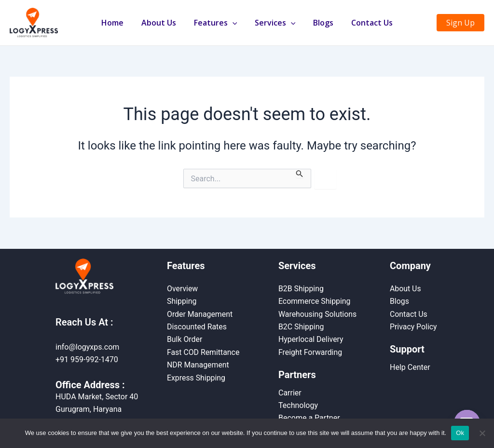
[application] (233, 23)
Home (118, 23)
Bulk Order (185, 339)
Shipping (182, 301)
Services (274, 23)
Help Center (410, 367)
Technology (298, 405)
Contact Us (366, 23)
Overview (183, 289)
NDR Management (198, 365)
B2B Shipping (301, 289)
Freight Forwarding (310, 352)
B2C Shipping (301, 327)
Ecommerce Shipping (315, 301)
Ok (460, 433)
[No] (482, 433)
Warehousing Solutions (318, 314)
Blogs (320, 23)
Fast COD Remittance (204, 352)
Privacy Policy (414, 327)
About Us (162, 23)
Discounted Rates (197, 327)
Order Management (200, 314)
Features (217, 23)
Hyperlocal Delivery (311, 339)
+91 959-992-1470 (87, 360)
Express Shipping (196, 378)
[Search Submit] (300, 173)
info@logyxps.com (87, 347)
